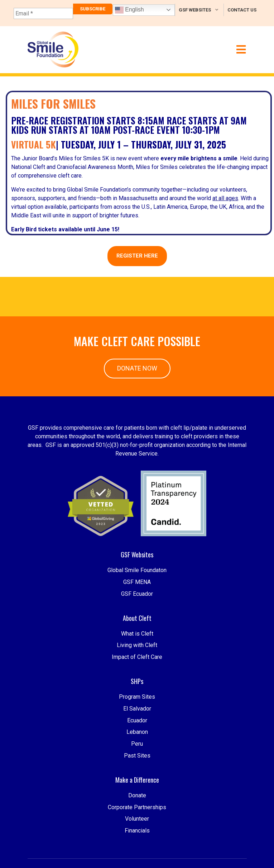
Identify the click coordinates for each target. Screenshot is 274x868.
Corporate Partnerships (137, 838)
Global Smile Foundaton (137, 593)
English (129, 10)
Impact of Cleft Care (137, 680)
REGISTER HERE (137, 256)
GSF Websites (195, 10)
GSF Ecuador (137, 616)
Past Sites (137, 794)
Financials (137, 862)
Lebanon (137, 770)
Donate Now (137, 368)
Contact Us (242, 10)
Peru (137, 782)
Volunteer (137, 850)
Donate (137, 827)
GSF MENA (137, 605)
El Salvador (137, 747)
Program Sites (137, 735)
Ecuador (137, 758)
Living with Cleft (137, 668)
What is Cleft (137, 656)
